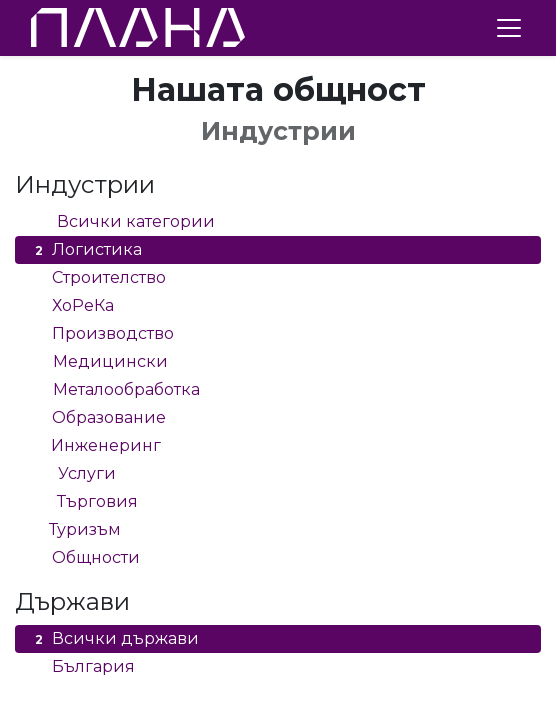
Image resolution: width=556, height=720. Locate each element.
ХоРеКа (72, 306)
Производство (102, 334)
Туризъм (75, 530)
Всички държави (114, 639)
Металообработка (115, 390)
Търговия (84, 502)
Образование (98, 418)
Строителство (98, 278)
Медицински (99, 362)
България (82, 667)
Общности (85, 558)
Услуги (73, 474)
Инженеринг (95, 446)
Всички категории (122, 222)
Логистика (86, 250)
